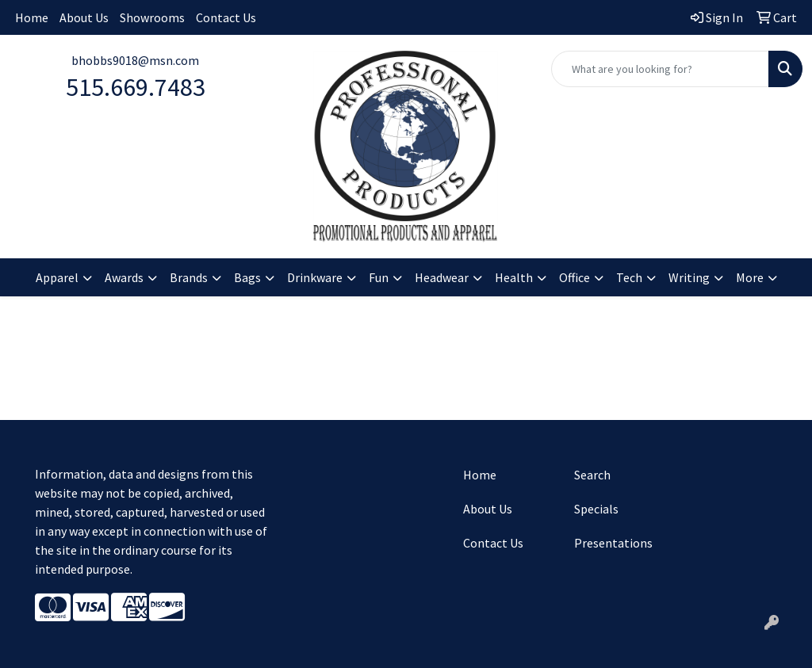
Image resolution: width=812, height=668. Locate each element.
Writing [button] (689, 277)
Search (592, 475)
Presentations (613, 543)
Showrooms (152, 17)
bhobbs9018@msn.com (135, 60)
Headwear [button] (442, 277)
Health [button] (514, 277)
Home (32, 17)
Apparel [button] (57, 277)
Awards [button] (124, 277)
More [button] (750, 277)
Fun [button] (379, 277)
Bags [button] (247, 277)
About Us (84, 17)
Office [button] (575, 277)
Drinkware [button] (315, 277)
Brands (189, 277)
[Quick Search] (660, 69)
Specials (596, 509)
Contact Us (226, 17)
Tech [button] (629, 277)
